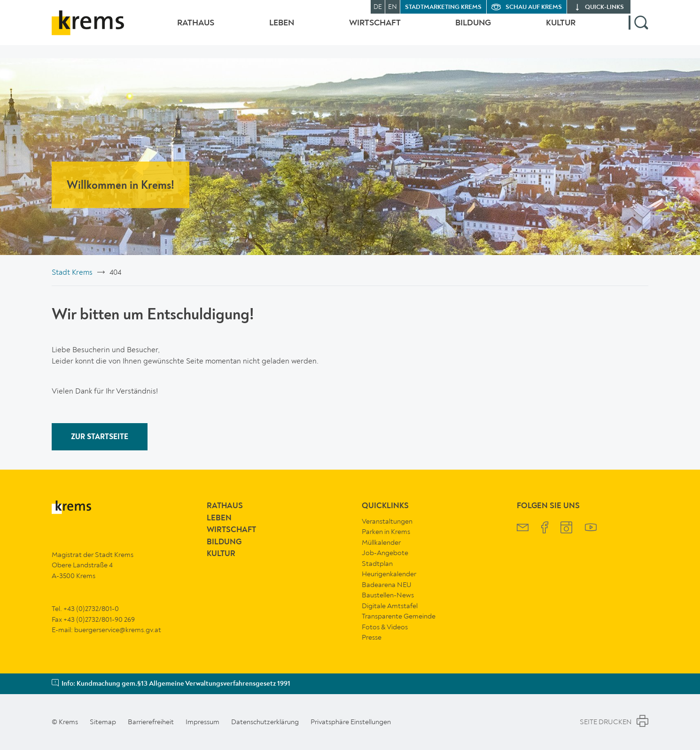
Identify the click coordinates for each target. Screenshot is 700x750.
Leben (268, 30)
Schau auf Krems (534, 7)
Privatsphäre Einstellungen (351, 722)
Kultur (561, 30)
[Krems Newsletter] (523, 529)
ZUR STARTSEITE (100, 437)
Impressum (202, 722)
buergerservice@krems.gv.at (118, 630)
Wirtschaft (366, 30)
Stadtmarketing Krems (443, 7)
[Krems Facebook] (545, 529)
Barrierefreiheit (151, 722)
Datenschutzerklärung (265, 722)
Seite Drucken (614, 722)
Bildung (468, 30)
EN (393, 7)
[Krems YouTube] (591, 529)
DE (378, 7)
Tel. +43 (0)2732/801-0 (85, 609)
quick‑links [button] (604, 7)
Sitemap (103, 722)
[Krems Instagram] (566, 529)
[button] (638, 30)
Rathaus (177, 30)
